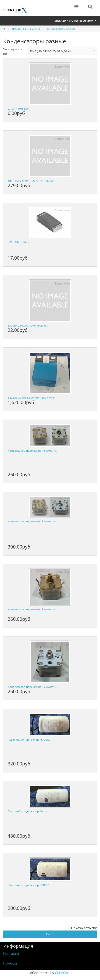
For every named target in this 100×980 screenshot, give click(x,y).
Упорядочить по (13, 51)
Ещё (50, 934)
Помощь (10, 963)
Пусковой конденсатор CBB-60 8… (31, 885)
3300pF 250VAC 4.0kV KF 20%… (28, 325)
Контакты (11, 953)
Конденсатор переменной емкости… (32, 451)
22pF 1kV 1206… (18, 242)
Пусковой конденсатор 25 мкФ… (30, 740)
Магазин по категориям (76, 21)
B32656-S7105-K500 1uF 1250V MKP (31, 397)
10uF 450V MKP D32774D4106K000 (31, 181)
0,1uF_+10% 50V (18, 109)
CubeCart (62, 973)
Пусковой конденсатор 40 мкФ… (30, 811)
